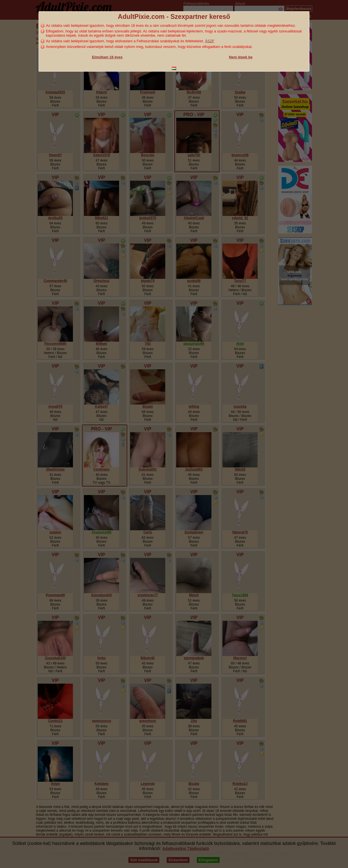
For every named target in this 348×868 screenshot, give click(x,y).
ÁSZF (210, 41)
